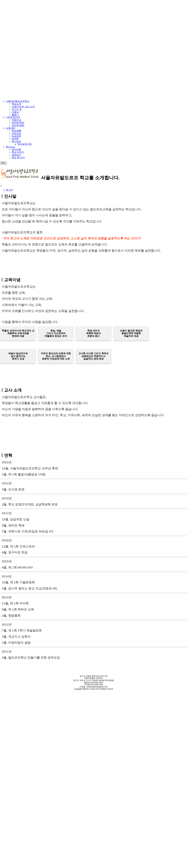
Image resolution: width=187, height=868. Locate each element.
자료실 (15, 112)
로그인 (9, 190)
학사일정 (16, 141)
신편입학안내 (13, 117)
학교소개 (16, 104)
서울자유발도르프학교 (18, 101)
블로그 (15, 115)
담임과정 (16, 133)
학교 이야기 (18, 152)
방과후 (15, 139)
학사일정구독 (25, 144)
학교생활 (16, 131)
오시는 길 (17, 109)
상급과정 (16, 136)
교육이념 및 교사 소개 (23, 107)
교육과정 (11, 128)
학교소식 (11, 147)
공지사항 (16, 149)
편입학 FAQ (18, 123)
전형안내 (16, 120)
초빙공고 (16, 155)
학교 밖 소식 (18, 157)
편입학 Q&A (18, 125)
